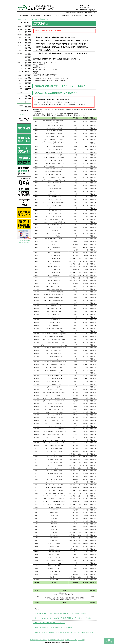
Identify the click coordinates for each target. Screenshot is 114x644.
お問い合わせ (77, 16)
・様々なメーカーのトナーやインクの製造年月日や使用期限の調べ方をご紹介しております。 (62, 618)
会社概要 (66, 16)
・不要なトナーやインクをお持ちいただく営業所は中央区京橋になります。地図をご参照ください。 (64, 632)
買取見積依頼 (36, 16)
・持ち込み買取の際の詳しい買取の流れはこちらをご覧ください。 (54, 628)
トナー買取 (24, 16)
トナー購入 (81, 640)
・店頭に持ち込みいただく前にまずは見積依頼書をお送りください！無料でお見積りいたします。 (64, 613)
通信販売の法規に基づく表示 (56, 640)
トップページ (89, 16)
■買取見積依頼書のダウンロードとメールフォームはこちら (61, 86)
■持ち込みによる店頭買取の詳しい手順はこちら (56, 93)
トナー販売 (48, 16)
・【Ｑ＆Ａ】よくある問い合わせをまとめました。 (49, 623)
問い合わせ (68, 640)
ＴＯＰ (57, 638)
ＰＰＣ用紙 (20, 114)
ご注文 (57, 16)
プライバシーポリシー (41, 640)
